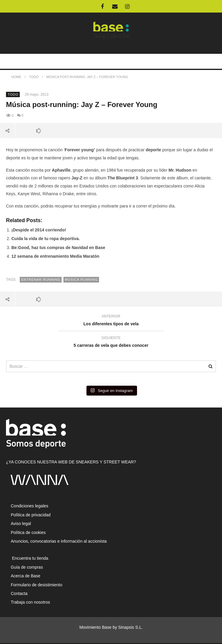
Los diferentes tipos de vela (111, 321)
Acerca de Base (26, 576)
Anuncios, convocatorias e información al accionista (59, 541)
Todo (13, 94)
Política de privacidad (31, 515)
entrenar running (41, 280)
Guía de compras (27, 567)
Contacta (19, 593)
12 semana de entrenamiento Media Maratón (55, 256)
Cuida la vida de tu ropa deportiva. (46, 239)
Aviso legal (21, 524)
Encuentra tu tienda (29, 558)
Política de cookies (28, 532)
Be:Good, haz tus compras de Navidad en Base (58, 248)
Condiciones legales (29, 506)
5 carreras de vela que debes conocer (111, 342)
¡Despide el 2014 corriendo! (39, 230)
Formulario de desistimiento (37, 585)
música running (82, 280)
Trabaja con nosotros (30, 602)
